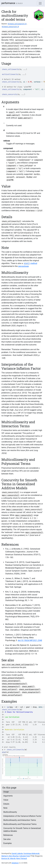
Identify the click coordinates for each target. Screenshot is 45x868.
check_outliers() (10, 689)
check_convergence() (11, 681)
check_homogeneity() (11, 687)
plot (4, 752)
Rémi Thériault (22, 858)
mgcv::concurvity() (11, 49)
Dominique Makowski (31, 853)
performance (8, 3)
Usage (6, 792)
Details (6, 804)
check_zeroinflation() (12, 695)
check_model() (28, 687)
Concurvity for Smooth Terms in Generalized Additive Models (22, 830)
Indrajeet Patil (24, 856)
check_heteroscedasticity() (14, 684)
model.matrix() (13, 115)
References (8, 835)
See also (7, 839)
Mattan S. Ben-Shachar (10, 856)
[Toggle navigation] (40, 3)
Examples (7, 843)
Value (6, 800)
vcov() (12, 112)
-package (23, 266)
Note (5, 808)
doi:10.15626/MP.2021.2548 (30, 640)
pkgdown (15, 863)
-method (30, 263)
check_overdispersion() (30, 689)
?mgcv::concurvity (14, 510)
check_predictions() (11, 692)
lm (8, 707)
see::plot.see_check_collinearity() (18, 665)
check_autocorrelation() (13, 678)
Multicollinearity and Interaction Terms (20, 820)
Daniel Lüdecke (17, 853)
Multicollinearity (10, 812)
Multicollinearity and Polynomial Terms (20, 824)
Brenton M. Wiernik (8, 858)
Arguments (8, 796)
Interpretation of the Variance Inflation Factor (22, 816)
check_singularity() (31, 692)
